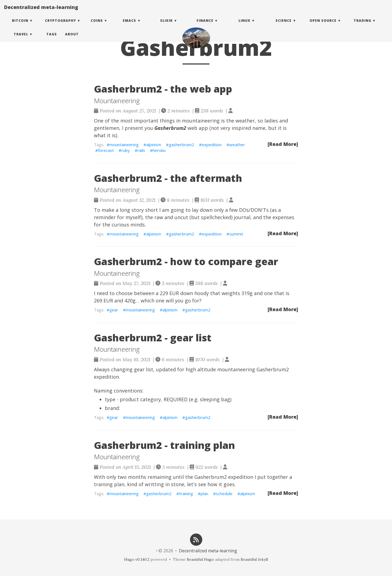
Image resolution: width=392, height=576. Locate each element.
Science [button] (284, 26)
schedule (224, 494)
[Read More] (283, 144)
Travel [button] (21, 39)
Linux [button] (244, 26)
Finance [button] (205, 26)
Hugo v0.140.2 (137, 559)
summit (236, 234)
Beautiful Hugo (200, 559)
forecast (106, 150)
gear (114, 310)
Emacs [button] (129, 26)
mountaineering (124, 145)
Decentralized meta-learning (41, 12)
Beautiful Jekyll (254, 559)
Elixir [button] (166, 26)
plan (204, 494)
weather (237, 145)
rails (141, 150)
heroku (159, 150)
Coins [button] (97, 26)
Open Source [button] (323, 26)
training (186, 494)
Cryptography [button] (60, 26)
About (72, 39)
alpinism (154, 145)
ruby (126, 150)
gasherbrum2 (181, 145)
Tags (52, 39)
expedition (212, 145)
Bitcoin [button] (20, 26)
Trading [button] (362, 26)
